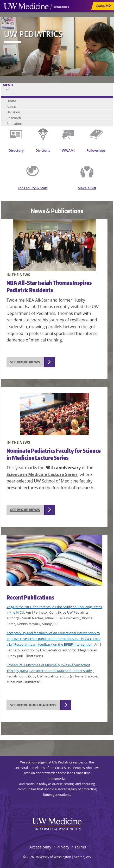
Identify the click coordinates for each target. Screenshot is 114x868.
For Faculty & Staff (33, 188)
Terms (80, 847)
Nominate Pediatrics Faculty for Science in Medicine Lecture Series (54, 454)
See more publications (33, 705)
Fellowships (96, 150)
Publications (67, 211)
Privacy (63, 847)
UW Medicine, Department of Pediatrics (36, 16)
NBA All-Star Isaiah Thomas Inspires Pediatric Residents (49, 286)
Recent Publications (30, 597)
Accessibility (40, 847)
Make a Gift (87, 188)
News (38, 211)
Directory (16, 150)
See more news (25, 362)
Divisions (43, 150)
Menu (8, 85)
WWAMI (68, 150)
